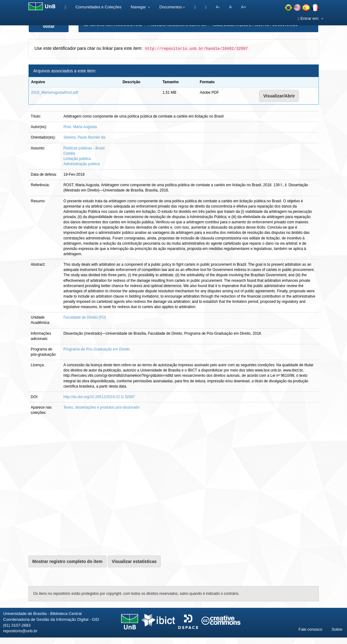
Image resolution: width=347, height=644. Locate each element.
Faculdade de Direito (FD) (85, 317)
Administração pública (81, 164)
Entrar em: (311, 18)
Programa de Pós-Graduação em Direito (97, 349)
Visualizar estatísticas (134, 561)
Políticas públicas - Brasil (84, 148)
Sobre (337, 629)
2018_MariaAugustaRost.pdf (55, 92)
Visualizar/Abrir (279, 96)
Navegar (140, 7)
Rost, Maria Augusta (80, 127)
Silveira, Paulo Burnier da (84, 137)
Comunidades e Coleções (98, 7)
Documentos (172, 7)
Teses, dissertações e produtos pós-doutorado (101, 407)
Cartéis (69, 153)
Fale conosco (310, 629)
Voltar (49, 26)
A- (218, 7)
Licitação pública (77, 159)
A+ (243, 7)
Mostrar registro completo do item (68, 561)
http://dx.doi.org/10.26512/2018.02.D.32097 (99, 397)
